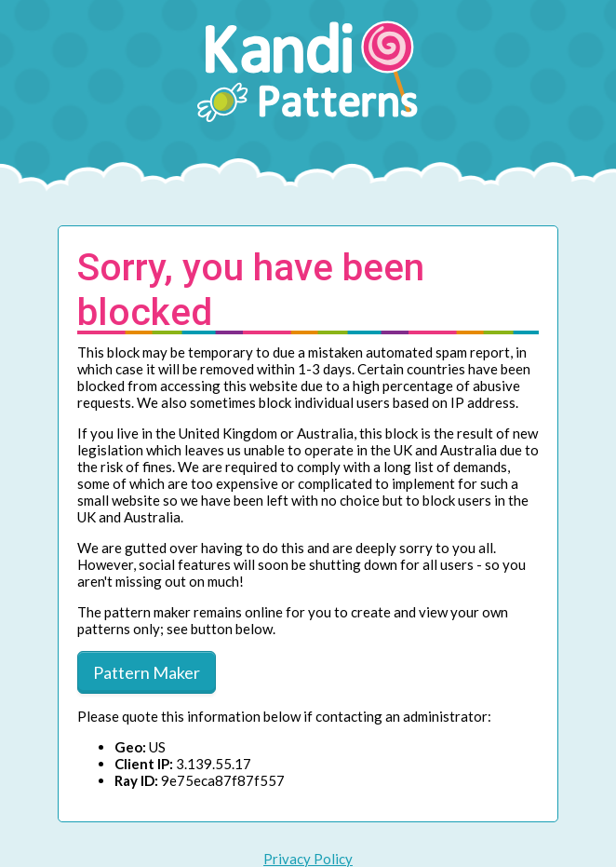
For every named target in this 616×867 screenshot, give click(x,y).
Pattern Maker (147, 672)
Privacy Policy (308, 859)
